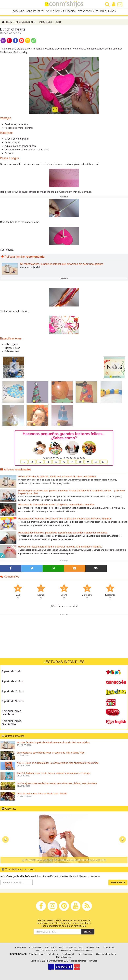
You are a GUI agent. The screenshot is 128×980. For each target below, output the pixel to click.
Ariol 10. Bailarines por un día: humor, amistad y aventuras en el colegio (54, 773)
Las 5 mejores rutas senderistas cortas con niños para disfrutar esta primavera (57, 783)
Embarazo (18, 11)
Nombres (31, 11)
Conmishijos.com (64, 957)
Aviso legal (35, 947)
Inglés (58, 22)
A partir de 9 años (13, 701)
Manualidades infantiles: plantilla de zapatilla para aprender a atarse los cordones (63, 533)
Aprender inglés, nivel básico (12, 713)
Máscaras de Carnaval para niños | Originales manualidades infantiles (56, 505)
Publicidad (50, 947)
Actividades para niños (26, 22)
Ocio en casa (54, 11)
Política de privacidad (71, 947)
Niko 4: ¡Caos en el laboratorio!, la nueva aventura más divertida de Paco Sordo (58, 763)
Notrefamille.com (37, 954)
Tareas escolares (88, 11)
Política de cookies (46, 950)
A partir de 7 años (13, 691)
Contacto (109, 947)
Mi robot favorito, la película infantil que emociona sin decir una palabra (62, 264)
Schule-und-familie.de (106, 954)
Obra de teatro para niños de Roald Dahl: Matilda (42, 793)
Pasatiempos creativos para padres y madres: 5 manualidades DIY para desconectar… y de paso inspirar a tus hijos (71, 492)
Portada (7, 22)
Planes (112, 11)
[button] (5, 839)
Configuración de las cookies (76, 950)
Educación (70, 11)
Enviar (88, 932)
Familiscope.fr (68, 954)
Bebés (41, 11)
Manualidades (46, 22)
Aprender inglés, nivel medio (12, 723)
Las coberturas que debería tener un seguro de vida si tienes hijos (51, 753)
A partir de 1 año (12, 671)
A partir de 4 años (13, 681)
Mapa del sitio (93, 947)
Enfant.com (53, 954)
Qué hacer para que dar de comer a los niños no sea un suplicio (64, 860)
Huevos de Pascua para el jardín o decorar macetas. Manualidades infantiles (60, 547)
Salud (103, 11)
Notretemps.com (85, 954)
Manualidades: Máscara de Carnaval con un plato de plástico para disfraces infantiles (65, 519)
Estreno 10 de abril (30, 267)
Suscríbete (118, 883)
